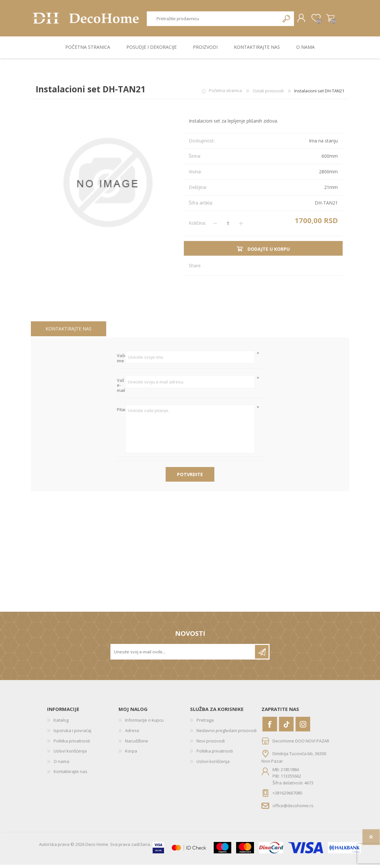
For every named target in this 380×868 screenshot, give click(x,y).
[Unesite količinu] (228, 226)
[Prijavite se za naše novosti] (183, 655)
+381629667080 (287, 796)
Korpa (324, 20)
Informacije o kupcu (144, 723)
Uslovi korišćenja (70, 754)
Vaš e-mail (121, 388)
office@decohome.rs (293, 809)
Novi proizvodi (211, 744)
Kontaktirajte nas (69, 332)
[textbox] (210, 20)
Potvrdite (190, 478)
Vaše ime (121, 361)
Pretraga (280, 20)
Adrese (132, 734)
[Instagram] (303, 727)
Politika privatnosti (72, 744)
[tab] (69, 332)
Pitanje (121, 413)
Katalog (61, 723)
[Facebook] (270, 727)
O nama (61, 764)
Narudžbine (137, 744)
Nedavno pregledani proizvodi (227, 734)
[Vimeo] (286, 727)
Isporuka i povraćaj (72, 734)
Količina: (197, 226)
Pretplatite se (262, 655)
